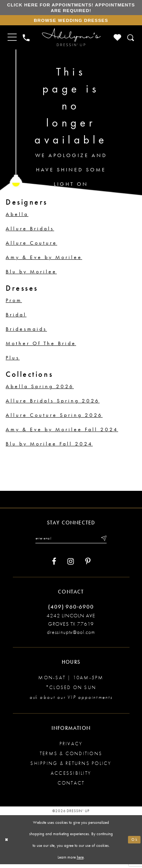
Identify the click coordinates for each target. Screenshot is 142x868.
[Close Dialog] (7, 843)
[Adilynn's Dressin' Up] (71, 40)
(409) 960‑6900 (71, 610)
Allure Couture (31, 245)
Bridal (16, 317)
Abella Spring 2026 (40, 389)
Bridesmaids (26, 331)
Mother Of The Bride (41, 346)
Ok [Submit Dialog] (134, 843)
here (80, 860)
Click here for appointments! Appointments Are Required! (71, 8)
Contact (71, 787)
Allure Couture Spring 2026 (54, 418)
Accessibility (71, 777)
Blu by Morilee (31, 274)
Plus (13, 360)
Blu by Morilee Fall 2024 (49, 446)
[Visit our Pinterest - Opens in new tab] (88, 565)
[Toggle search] (131, 40)
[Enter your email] (71, 541)
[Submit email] (107, 541)
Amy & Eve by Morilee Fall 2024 (62, 432)
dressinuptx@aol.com (71, 636)
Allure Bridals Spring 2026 (53, 403)
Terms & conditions (71, 757)
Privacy (71, 747)
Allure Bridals (30, 231)
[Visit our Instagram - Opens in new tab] (71, 565)
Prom (14, 303)
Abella (17, 217)
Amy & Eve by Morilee (44, 260)
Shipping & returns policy (71, 767)
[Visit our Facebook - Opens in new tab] (54, 565)
